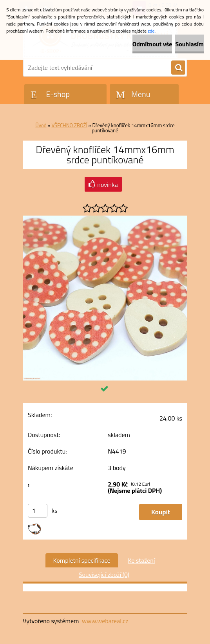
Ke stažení (141, 560)
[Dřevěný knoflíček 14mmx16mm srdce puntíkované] (105, 219)
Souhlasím (189, 44)
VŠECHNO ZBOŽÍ (69, 125)
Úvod (41, 125)
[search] (178, 68)
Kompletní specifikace (82, 560)
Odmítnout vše (152, 44)
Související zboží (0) (104, 574)
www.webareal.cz (105, 621)
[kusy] (38, 511)
